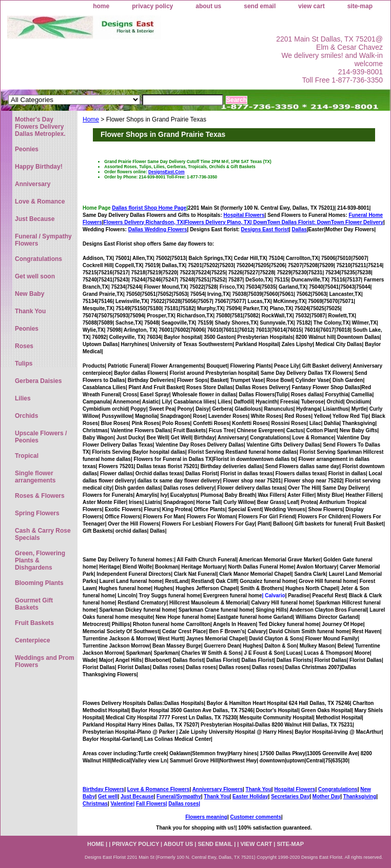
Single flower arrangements (35, 477)
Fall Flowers (151, 804)
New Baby (30, 294)
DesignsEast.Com (167, 172)
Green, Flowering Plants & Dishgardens (40, 560)
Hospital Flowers (244, 215)
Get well (108, 796)
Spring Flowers (37, 513)
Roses (24, 346)
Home (91, 119)
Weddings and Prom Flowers (45, 661)
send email (260, 6)
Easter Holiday (250, 796)
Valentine (122, 804)
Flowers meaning (206, 817)
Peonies (27, 149)
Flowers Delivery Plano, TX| (251, 222)
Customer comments (255, 817)
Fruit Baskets (34, 623)
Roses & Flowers (40, 496)
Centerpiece (33, 640)
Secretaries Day (290, 796)
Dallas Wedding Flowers (158, 229)
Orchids (26, 416)
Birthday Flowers (103, 789)
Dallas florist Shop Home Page (149, 208)
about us (208, 6)
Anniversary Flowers (218, 789)
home (101, 6)
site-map (360, 6)
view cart (311, 6)
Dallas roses (183, 804)
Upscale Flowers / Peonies (41, 437)
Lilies (23, 398)
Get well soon (35, 276)
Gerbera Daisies (38, 381)
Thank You (259, 789)
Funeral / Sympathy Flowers (43, 240)
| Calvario (274, 596)
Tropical (27, 456)
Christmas (95, 804)
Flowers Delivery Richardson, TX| (144, 222)
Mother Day (326, 796)
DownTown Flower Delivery (350, 222)
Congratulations (338, 789)
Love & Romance (40, 201)
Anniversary (33, 184)
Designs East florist (265, 229)
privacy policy (152, 6)
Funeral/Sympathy (179, 796)
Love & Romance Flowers (159, 789)
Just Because (137, 796)
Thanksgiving (360, 796)
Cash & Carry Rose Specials (43, 534)
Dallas (299, 229)
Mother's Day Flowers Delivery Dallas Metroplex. (40, 127)
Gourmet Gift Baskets (34, 604)
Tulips (24, 364)
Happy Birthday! (39, 167)
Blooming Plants (39, 583)
